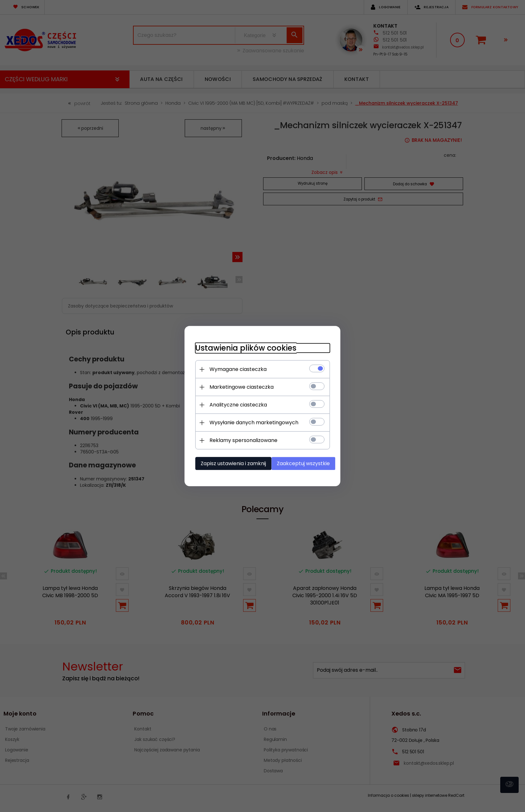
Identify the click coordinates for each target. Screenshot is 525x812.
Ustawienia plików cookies (240, 347)
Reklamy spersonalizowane (238, 440)
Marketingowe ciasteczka (236, 386)
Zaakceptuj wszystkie (304, 463)
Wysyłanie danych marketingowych (248, 422)
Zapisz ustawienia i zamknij (228, 463)
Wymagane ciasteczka (232, 369)
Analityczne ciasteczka (233, 404)
